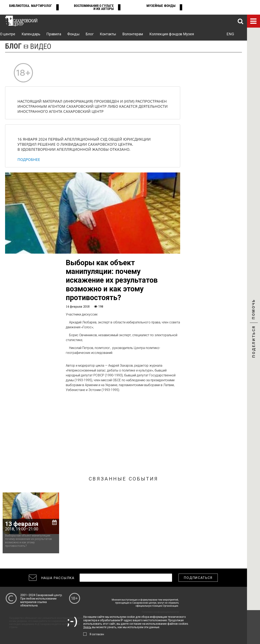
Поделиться (254, 342)
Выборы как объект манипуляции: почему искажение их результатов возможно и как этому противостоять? (28, 541)
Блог (90, 34)
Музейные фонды (161, 6)
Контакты (108, 34)
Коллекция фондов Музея (172, 34)
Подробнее (29, 159)
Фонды (73, 34)
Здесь (87, 627)
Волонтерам (133, 34)
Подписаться (198, 578)
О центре (8, 34)
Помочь (253, 313)
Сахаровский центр (49, 595)
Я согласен (97, 634)
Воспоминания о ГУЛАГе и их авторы (94, 7)
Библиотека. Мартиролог (31, 6)
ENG (230, 34)
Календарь (31, 34)
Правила (54, 34)
